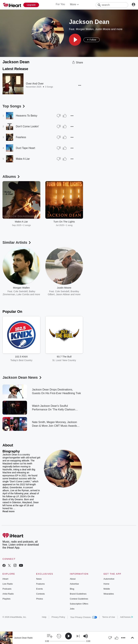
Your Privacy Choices (84, 617)
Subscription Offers (79, 604)
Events (39, 589)
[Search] (112, 5)
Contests (40, 594)
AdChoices (127, 617)
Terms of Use (109, 617)
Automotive (109, 579)
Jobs (72, 609)
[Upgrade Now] (31, 5)
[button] (75, 40)
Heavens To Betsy (27, 116)
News (39, 579)
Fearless (21, 137)
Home (106, 584)
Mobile (107, 589)
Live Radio (8, 584)
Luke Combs (23, 294)
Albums (11, 177)
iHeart (5, 579)
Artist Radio (8, 594)
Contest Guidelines (79, 599)
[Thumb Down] (59, 116)
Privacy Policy (58, 617)
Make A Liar (23, 159)
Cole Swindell (21, 291)
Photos (39, 599)
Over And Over (35, 84)
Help (44, 617)
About (73, 579)
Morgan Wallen (85, 29)
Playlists (6, 599)
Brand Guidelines (78, 594)
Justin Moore (103, 29)
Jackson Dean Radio (23, 638)
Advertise (74, 584)
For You (60, 4)
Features (40, 584)
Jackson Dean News (22, 377)
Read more (8, 511)
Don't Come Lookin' (27, 126)
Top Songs (14, 106)
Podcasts (7, 589)
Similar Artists (17, 242)
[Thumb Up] (65, 116)
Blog (72, 589)
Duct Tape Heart (25, 148)
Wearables (109, 594)
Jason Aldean (63, 294)
